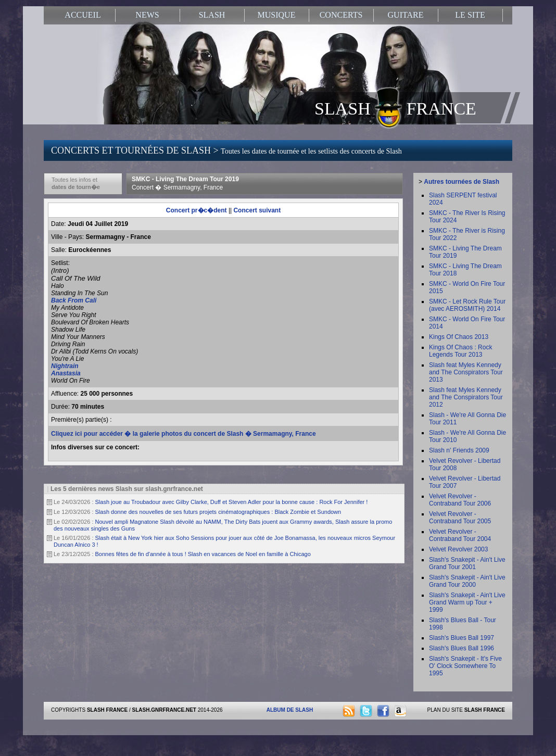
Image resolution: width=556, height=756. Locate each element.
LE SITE (470, 15)
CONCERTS (341, 15)
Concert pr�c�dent (197, 210)
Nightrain (65, 366)
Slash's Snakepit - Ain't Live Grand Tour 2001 (467, 563)
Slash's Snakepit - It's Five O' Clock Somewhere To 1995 (465, 666)
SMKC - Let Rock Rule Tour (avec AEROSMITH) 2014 (467, 305)
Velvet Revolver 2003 (458, 549)
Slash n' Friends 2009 (459, 450)
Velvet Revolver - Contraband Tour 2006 (460, 500)
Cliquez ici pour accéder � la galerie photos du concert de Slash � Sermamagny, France (184, 434)
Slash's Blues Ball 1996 (462, 648)
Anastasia (66, 373)
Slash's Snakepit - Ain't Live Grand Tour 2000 (467, 581)
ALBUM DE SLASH (290, 710)
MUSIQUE (277, 15)
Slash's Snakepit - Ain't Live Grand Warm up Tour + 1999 (467, 602)
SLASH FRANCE (395, 108)
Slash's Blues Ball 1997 (462, 638)
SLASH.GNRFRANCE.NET (164, 710)
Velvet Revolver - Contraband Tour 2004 (460, 535)
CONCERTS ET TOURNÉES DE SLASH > (226, 150)
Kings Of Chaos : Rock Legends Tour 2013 (460, 351)
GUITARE (406, 15)
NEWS (147, 15)
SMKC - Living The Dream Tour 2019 (185, 183)
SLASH (212, 15)
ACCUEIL (83, 15)
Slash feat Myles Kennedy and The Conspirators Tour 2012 (466, 397)
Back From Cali (74, 300)
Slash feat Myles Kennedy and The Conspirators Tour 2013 (466, 372)
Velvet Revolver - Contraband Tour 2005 (460, 518)
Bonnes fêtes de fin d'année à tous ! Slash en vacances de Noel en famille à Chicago (203, 554)
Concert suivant (257, 210)
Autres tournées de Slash (462, 182)
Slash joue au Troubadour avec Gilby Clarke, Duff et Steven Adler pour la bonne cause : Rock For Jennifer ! (232, 502)
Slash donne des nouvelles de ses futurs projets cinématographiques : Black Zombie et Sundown (218, 512)
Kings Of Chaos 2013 (459, 337)
